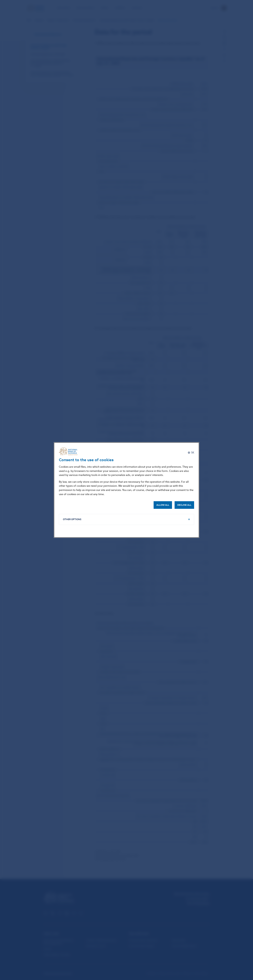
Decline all (184, 505)
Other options (72, 519)
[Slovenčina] (191, 453)
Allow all (163, 505)
